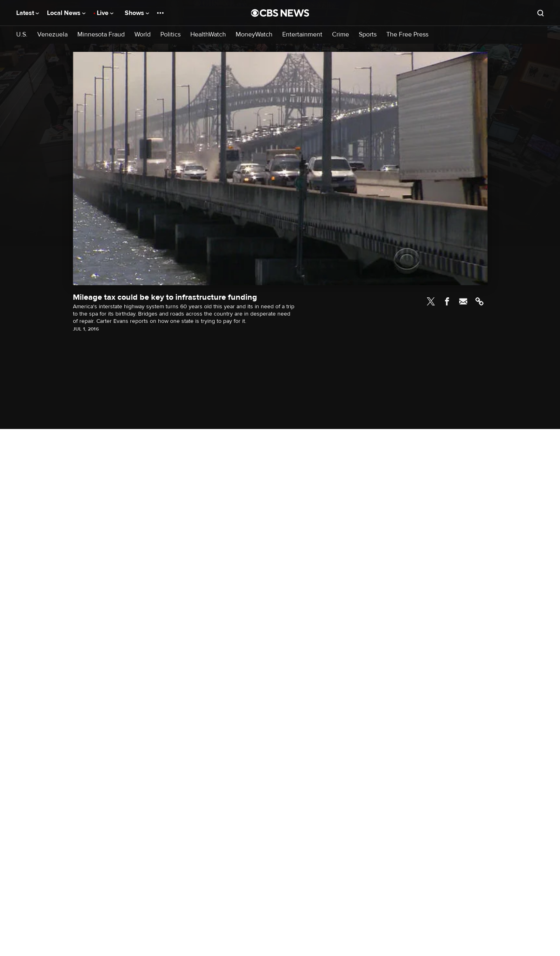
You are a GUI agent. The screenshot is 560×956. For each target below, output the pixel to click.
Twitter (431, 301)
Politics (170, 35)
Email (463, 301)
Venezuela (52, 35)
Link (479, 301)
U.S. (22, 35)
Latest (28, 13)
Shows (137, 13)
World (143, 35)
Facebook (447, 301)
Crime (341, 35)
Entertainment (302, 35)
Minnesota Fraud (101, 35)
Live (105, 13)
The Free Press (407, 35)
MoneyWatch (254, 35)
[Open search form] (541, 13)
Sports (368, 35)
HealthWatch (208, 35)
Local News (66, 13)
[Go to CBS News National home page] (280, 13)
